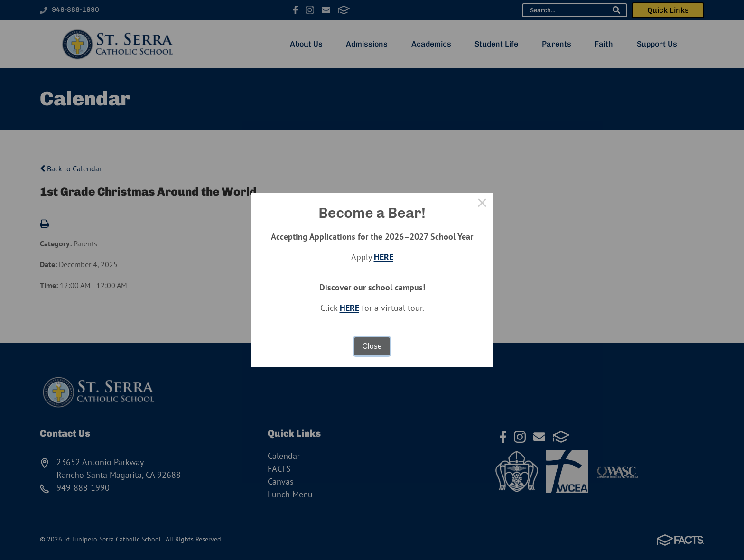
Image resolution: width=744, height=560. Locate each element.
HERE (384, 257)
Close (372, 346)
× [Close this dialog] (482, 204)
